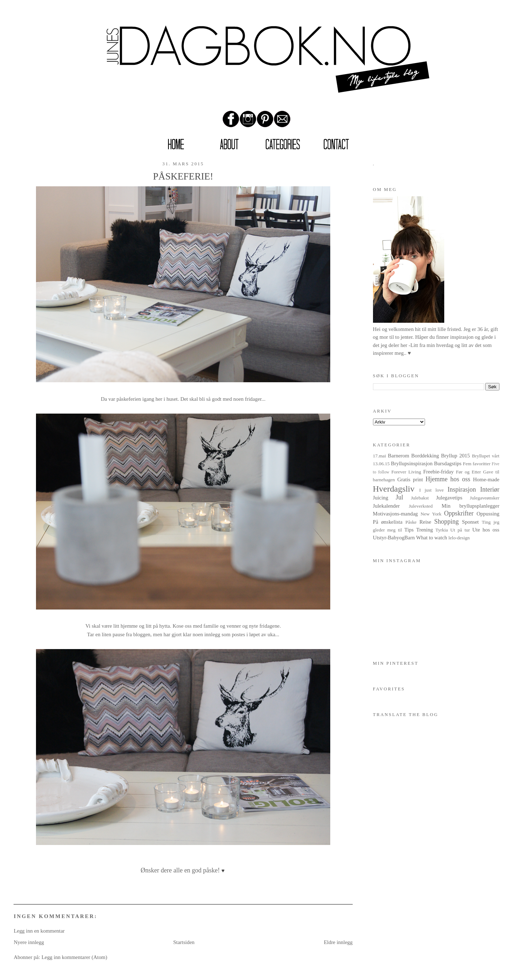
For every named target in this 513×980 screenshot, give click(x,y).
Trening (424, 530)
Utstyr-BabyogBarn (394, 538)
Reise (425, 522)
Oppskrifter (459, 513)
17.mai (380, 456)
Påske (411, 522)
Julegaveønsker (485, 498)
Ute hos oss (486, 530)
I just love (432, 490)
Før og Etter (468, 472)
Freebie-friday (438, 472)
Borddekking (425, 456)
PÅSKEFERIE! (183, 176)
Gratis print (410, 479)
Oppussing (488, 514)
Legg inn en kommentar (39, 931)
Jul (400, 497)
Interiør (490, 489)
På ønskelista (388, 522)
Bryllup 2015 (455, 456)
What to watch (432, 538)
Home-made (486, 479)
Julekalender (386, 506)
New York (431, 514)
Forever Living (406, 472)
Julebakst (420, 498)
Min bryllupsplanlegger (470, 506)
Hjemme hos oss (448, 479)
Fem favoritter (476, 464)
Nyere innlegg (29, 942)
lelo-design (459, 538)
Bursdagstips (448, 463)
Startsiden (184, 942)
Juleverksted (421, 506)
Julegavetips (449, 498)
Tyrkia (442, 530)
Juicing (381, 498)
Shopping (447, 522)
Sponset (470, 522)
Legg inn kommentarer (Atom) (74, 957)
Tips (409, 530)
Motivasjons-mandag (395, 514)
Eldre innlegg (338, 942)
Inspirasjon (462, 489)
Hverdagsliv (394, 489)
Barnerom (399, 456)
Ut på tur (460, 530)
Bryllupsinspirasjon (412, 463)
